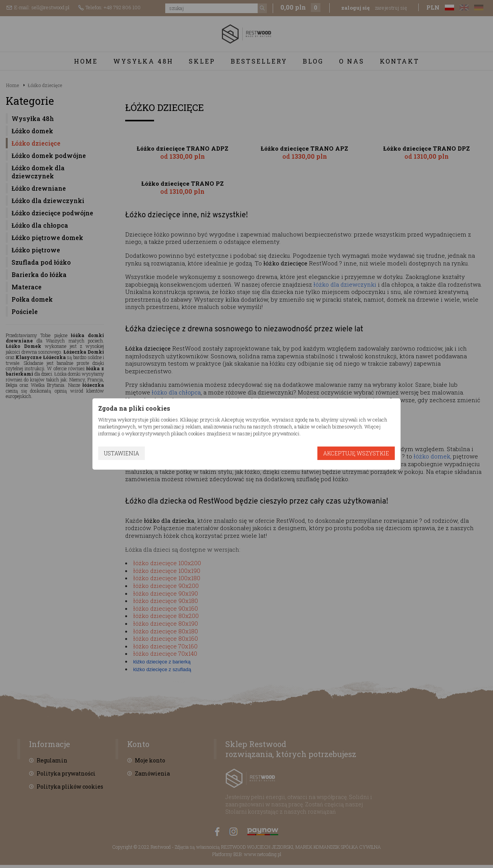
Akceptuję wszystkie (356, 453)
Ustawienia (122, 453)
